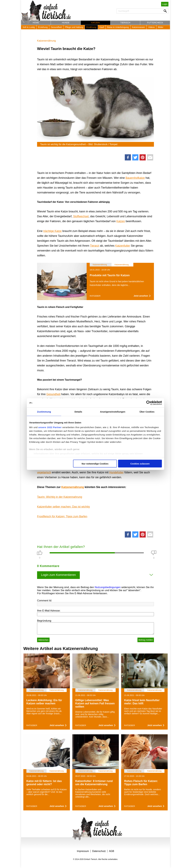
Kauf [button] (102, 27)
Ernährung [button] (91, 27)
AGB (112, 851)
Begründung (44, 621)
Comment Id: (44, 601)
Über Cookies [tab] (147, 412)
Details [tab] (78, 412)
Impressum (83, 851)
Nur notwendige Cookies (95, 463)
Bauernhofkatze (135, 178)
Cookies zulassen (140, 463)
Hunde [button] (66, 23)
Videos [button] (151, 27)
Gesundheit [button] (56, 27)
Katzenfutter (123, 246)
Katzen (121, 221)
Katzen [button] (95, 23)
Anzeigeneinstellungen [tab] (113, 412)
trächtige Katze (52, 231)
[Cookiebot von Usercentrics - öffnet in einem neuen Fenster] (149, 403)
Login (165, 4)
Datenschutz (99, 851)
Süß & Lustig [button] (29, 27)
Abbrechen (43, 640)
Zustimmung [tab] (44, 412)
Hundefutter (116, 472)
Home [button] (36, 23)
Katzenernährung (46, 41)
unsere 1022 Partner (50, 427)
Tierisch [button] (125, 23)
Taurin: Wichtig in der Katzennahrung (60, 497)
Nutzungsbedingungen (108, 587)
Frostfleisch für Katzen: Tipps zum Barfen (62, 516)
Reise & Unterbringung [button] (118, 27)
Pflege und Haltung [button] (74, 27)
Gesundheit (53, 394)
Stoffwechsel (81, 216)
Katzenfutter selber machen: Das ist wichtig (63, 507)
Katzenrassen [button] (139, 27)
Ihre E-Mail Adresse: (49, 611)
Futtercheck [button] (155, 23)
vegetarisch (44, 472)
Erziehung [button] (43, 27)
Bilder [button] (161, 27)
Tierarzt (95, 246)
